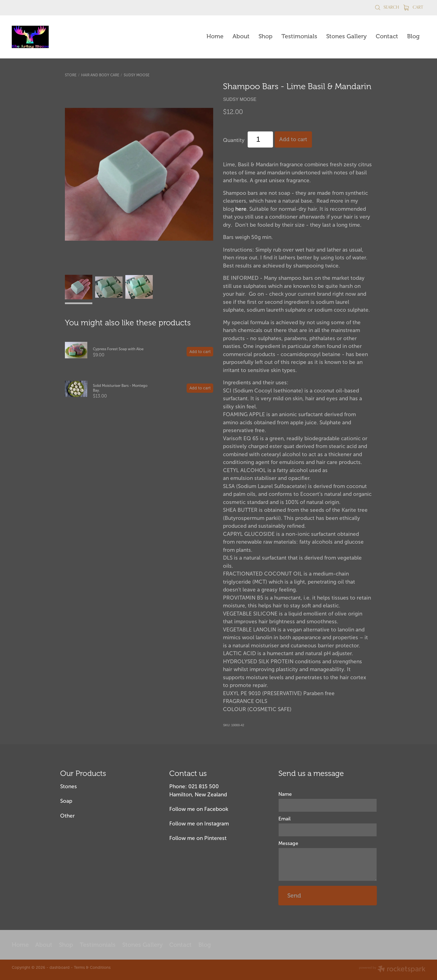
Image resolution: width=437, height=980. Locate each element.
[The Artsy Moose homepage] (53, 37)
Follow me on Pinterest (198, 838)
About (241, 36)
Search (387, 7)
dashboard (60, 967)
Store (71, 75)
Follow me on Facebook (199, 809)
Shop (266, 36)
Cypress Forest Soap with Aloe (118, 349)
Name (285, 794)
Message (288, 844)
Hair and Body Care (100, 75)
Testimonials (299, 36)
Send (294, 896)
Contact (387, 36)
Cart (413, 7)
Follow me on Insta (193, 824)
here (241, 209)
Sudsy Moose (137, 75)
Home (215, 36)
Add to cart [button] (293, 139)
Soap (66, 801)
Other (67, 816)
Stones (69, 786)
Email (285, 819)
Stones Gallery (346, 36)
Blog (413, 36)
